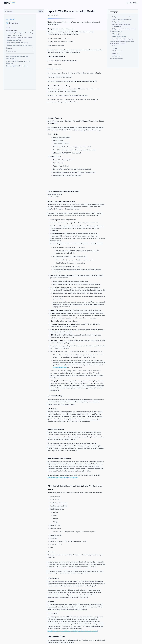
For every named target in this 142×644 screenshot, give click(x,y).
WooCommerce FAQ (14, 40)
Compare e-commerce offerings (17, 56)
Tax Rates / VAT (116, 56)
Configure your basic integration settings (124, 29)
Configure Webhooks (118, 22)
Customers (115, 48)
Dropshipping (11, 59)
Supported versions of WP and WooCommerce (121, 25)
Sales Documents (117, 51)
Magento (20, 48)
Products (115, 46)
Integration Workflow (117, 59)
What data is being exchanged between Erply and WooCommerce (122, 42)
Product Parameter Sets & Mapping (122, 39)
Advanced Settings (116, 31)
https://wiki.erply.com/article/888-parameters (55, 463)
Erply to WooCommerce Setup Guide (19, 38)
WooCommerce (20, 30)
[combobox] (133, 3)
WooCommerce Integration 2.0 (17, 43)
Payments (115, 53)
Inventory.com (20, 51)
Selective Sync (116, 34)
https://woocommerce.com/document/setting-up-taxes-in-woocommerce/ (64, 612)
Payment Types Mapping (119, 36)
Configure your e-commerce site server (123, 17)
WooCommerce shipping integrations (20, 45)
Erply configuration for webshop (17, 66)
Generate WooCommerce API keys (122, 19)
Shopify (20, 27)
